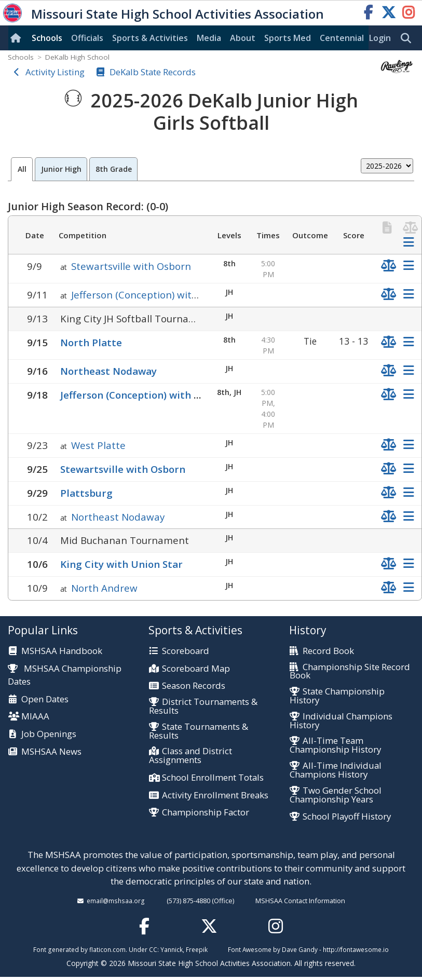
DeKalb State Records (153, 72)
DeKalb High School (77, 57)
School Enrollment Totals (213, 778)
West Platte (98, 445)
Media (209, 38)
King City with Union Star (121, 564)
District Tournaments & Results (203, 706)
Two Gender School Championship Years (336, 795)
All (22, 169)
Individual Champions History (341, 721)
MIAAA (35, 717)
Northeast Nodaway (108, 371)
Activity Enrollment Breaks (215, 795)
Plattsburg (86, 493)
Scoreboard (186, 651)
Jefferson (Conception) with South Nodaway (172, 295)
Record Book (328, 651)
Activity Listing (55, 72)
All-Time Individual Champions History (336, 770)
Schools (47, 38)
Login (380, 38)
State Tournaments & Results (199, 731)
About (243, 38)
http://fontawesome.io (356, 949)
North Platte (91, 342)
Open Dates (45, 699)
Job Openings (49, 734)
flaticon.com (107, 949)
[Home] (18, 38)
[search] (409, 38)
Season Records (194, 686)
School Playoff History (347, 817)
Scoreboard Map (196, 669)
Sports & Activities (150, 38)
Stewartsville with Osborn (131, 266)
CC (153, 949)
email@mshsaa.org (116, 901)
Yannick (172, 949)
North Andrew (104, 588)
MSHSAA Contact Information (300, 901)
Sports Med (288, 38)
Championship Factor (206, 813)
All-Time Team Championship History (335, 745)
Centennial (342, 38)
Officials (87, 38)
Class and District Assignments (190, 756)
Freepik (197, 949)
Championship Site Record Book (350, 672)
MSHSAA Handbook (62, 651)
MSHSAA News (51, 752)
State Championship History (337, 696)
